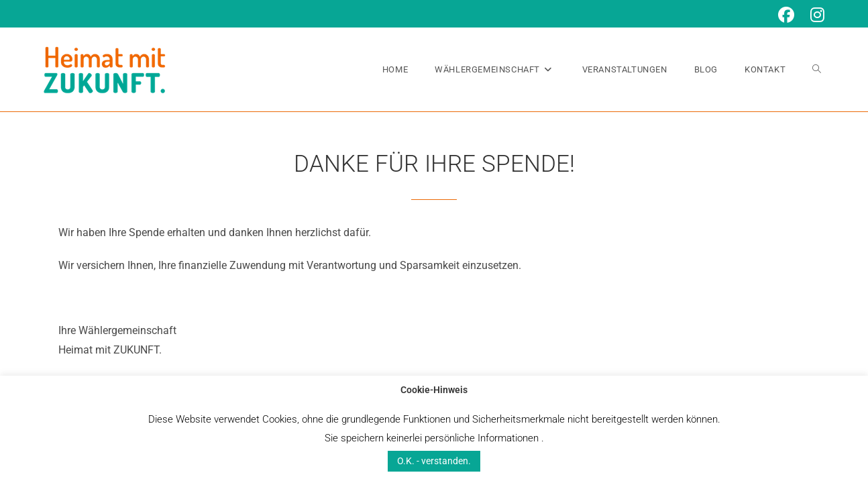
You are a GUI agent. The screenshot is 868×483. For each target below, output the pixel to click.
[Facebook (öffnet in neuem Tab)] (786, 15)
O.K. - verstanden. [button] (434, 461)
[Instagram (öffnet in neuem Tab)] (813, 15)
